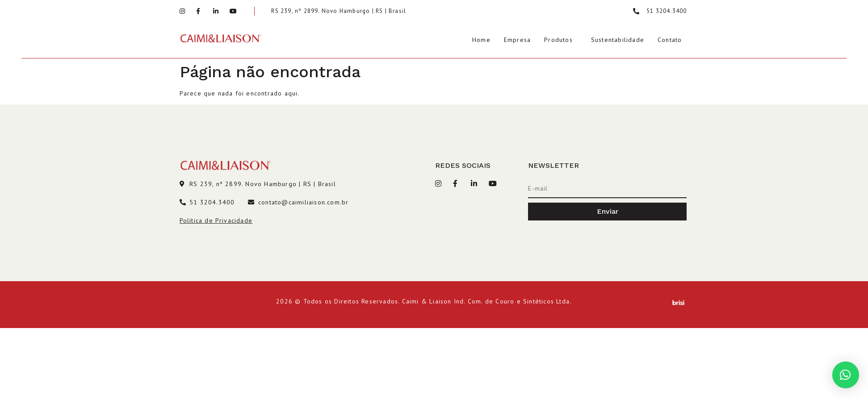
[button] (846, 375)
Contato (670, 40)
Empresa (517, 40)
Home (481, 40)
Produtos (558, 40)
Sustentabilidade (618, 40)
